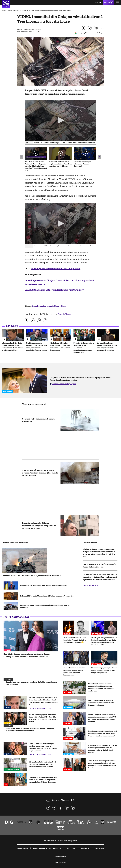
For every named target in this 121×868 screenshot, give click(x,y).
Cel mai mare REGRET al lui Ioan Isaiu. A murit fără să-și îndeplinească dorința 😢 (75, 640)
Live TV (107, 2)
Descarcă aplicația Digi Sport (64, 384)
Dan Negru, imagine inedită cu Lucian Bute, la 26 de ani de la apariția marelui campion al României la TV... (104, 641)
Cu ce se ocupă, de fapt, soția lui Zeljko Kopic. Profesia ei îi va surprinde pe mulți (104, 670)
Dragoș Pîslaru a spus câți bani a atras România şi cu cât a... (44, 585)
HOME (4, 11)
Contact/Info (99, 848)
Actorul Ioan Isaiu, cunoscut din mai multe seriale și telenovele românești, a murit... (107, 347)
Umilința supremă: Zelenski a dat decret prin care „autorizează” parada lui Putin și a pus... (37, 347)
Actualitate (16, 11)
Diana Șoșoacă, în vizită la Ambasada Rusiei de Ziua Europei (99, 565)
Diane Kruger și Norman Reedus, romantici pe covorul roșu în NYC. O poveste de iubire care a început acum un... (102, 718)
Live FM (98, 2)
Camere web (85, 848)
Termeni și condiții (50, 841)
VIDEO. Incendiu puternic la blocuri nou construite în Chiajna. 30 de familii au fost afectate (40, 473)
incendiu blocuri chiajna (57, 306)
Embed (29, 143)
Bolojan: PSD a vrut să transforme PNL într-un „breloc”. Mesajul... (47, 596)
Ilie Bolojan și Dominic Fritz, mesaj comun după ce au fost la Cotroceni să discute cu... (60, 347)
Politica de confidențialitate (67, 841)
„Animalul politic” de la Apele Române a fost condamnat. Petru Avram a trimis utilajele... (13, 347)
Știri (9, 11)
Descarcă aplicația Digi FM (40, 708)
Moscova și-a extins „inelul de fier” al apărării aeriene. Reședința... (33, 575)
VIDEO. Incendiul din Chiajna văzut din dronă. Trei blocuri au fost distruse (51, 11)
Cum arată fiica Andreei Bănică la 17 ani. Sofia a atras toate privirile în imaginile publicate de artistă (43, 780)
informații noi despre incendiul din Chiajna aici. (55, 268)
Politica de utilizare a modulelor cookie (47, 848)
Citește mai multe (89, 586)
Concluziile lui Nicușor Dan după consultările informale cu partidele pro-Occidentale (61, 164)
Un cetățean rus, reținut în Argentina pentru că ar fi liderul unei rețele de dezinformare (74, 671)
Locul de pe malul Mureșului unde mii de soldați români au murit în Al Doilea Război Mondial (30, 729)
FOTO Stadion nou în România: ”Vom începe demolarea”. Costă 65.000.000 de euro (101, 703)
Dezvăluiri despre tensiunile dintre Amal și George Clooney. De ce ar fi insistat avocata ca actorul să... (27, 655)
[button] (61, 120)
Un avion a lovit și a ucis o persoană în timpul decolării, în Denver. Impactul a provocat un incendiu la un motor (100, 577)
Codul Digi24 (71, 848)
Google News (64, 314)
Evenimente (25, 11)
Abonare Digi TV (23, 848)
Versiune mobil (61, 857)
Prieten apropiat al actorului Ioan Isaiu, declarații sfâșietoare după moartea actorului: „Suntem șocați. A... (43, 701)
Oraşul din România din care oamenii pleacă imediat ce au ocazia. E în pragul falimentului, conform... (101, 687)
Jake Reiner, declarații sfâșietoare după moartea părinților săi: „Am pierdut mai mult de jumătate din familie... (102, 764)
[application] (60, 121)
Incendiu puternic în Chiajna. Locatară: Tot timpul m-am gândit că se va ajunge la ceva (39, 526)
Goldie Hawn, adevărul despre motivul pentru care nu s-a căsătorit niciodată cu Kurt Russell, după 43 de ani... (43, 747)
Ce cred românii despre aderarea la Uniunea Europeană (83, 164)
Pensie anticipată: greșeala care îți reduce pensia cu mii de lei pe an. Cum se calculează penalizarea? (103, 733)
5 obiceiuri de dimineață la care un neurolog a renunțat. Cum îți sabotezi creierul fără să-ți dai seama (103, 749)
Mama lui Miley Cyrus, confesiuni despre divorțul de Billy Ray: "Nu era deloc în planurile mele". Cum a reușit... (43, 718)
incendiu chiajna (39, 306)
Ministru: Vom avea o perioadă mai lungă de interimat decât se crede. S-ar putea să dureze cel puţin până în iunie (99, 553)
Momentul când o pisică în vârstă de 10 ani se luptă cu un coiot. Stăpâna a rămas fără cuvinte (43, 764)
